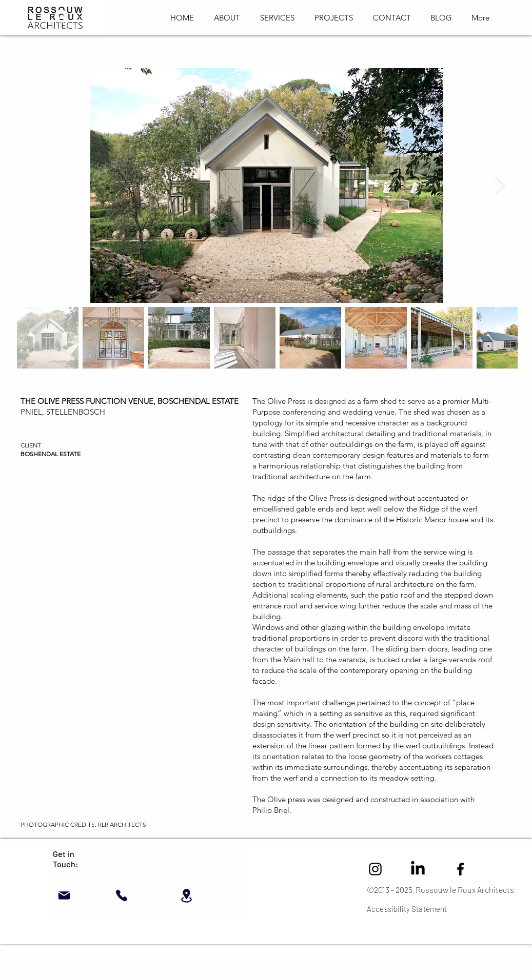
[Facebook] (460, 869)
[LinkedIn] (418, 869)
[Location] (186, 896)
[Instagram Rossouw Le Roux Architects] (375, 869)
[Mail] (64, 896)
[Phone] (121, 896)
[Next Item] (500, 186)
